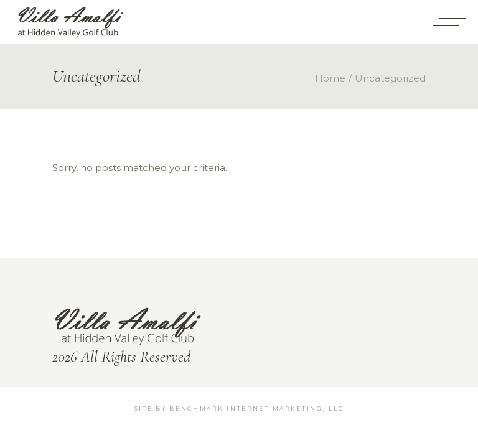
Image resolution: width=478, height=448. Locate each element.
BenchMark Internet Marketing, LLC (256, 408)
